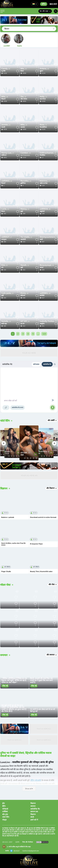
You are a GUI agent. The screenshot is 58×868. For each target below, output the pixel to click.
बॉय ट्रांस (5, 814)
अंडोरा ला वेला (44, 183)
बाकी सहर (4, 324)
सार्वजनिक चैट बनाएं (18, 407)
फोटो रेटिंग (6, 817)
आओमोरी (23, 239)
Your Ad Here (29, 353)
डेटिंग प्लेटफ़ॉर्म (36, 780)
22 (6, 125)
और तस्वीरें (52, 420)
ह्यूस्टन (41, 71)
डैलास (22, 71)
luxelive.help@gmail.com (31, 851)
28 (44, 69)
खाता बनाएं (53, 4)
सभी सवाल (36, 364)
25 (24, 125)
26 (23, 97)
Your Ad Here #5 (29, 475)
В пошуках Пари (36, 544)
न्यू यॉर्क (3, 71)
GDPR (17, 842)
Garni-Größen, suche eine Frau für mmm (13, 544)
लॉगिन (44, 4)
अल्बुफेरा (42, 324)
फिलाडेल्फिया (43, 127)
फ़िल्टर (7, 29)
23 (43, 97)
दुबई (22, 211)
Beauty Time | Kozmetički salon (41, 571)
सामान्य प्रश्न (34, 812)
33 (48, 321)
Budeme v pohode (8, 517)
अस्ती (41, 239)
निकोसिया (42, 155)
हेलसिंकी (42, 295)
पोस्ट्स (4, 820)
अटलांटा (23, 127)
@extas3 (15, 851)
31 (43, 125)
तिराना (3, 211)
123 (44, 334)
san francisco (25, 155)
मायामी (3, 127)
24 (24, 69)
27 (8, 153)
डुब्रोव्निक (23, 183)
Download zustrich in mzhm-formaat (43, 517)
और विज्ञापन (52, 488)
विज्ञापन (33, 803)
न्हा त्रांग (22, 324)
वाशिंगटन (4, 155)
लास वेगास (43, 99)
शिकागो (3, 99)
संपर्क (32, 817)
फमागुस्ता (4, 239)
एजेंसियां (5, 812)
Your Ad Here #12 (44, 729)
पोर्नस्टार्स (5, 809)
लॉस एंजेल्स (24, 99)
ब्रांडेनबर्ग (23, 295)
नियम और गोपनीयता (28, 842)
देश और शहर (45, 11)
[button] (4, 443)
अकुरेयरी (42, 211)
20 (6, 69)
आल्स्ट (42, 267)
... (38, 334)
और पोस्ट (53, 584)
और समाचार (52, 655)
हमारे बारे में (34, 820)
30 (24, 293)
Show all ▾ (29, 789)
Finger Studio (6, 571)
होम (3, 803)
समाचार (33, 806)
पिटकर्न (3, 183)
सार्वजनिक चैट (47, 364)
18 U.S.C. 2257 (7, 842)
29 (6, 321)
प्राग (2, 267)
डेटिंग (4, 806)
